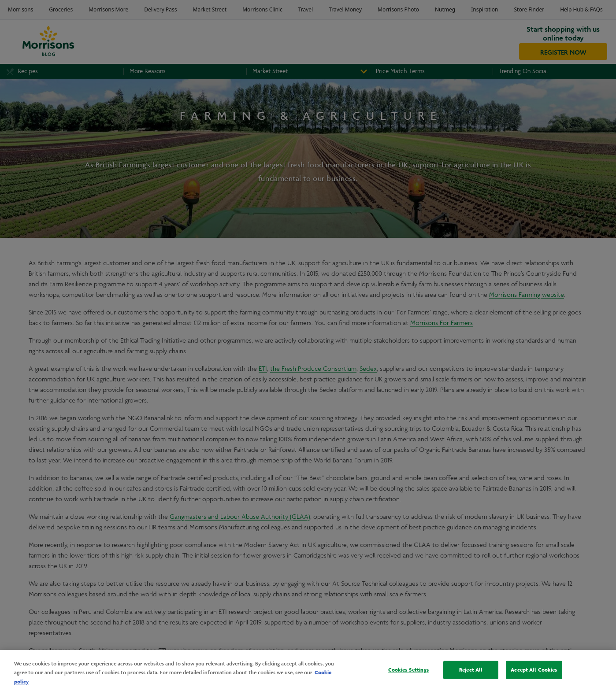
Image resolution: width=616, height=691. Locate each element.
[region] (308, 671)
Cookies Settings (408, 669)
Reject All (471, 669)
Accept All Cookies (534, 669)
